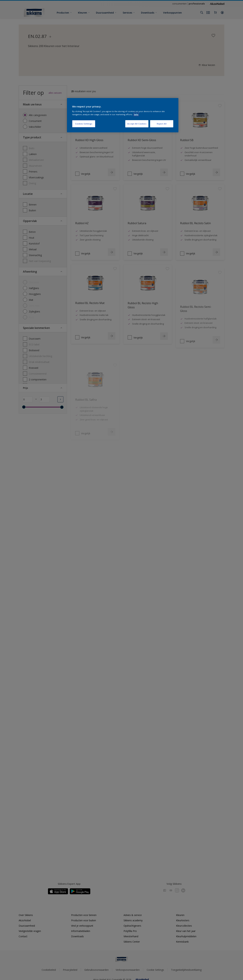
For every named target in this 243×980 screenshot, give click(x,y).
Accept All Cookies (137, 124)
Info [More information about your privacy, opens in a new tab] (136, 114)
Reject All (162, 124)
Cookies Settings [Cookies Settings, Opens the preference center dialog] (84, 124)
